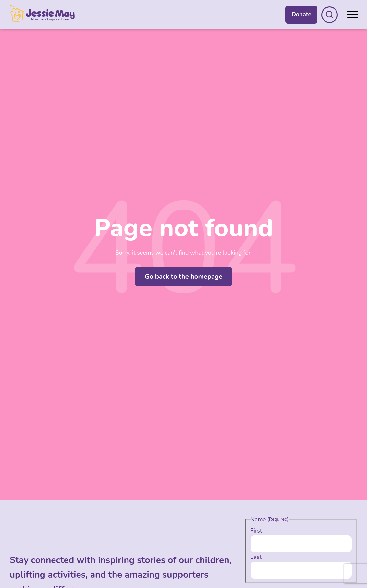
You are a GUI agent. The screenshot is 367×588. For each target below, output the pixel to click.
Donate (301, 14)
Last (256, 557)
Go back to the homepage (183, 276)
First (256, 531)
